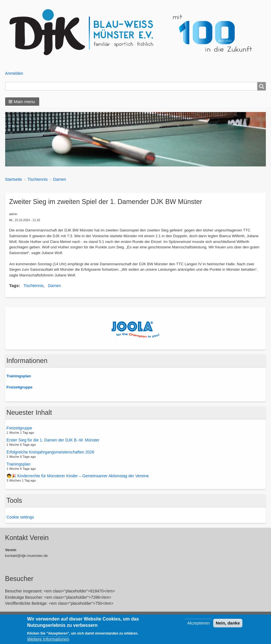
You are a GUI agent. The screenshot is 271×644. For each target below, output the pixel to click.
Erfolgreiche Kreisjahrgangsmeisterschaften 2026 (51, 452)
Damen (60, 179)
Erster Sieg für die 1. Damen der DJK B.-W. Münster (53, 440)
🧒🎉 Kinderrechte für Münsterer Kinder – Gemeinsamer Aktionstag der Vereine (78, 476)
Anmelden (14, 73)
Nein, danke (228, 623)
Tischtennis (38, 179)
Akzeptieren (198, 623)
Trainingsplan (19, 464)
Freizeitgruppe (19, 428)
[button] (22, 102)
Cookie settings (20, 517)
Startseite (14, 179)
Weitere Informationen (48, 639)
